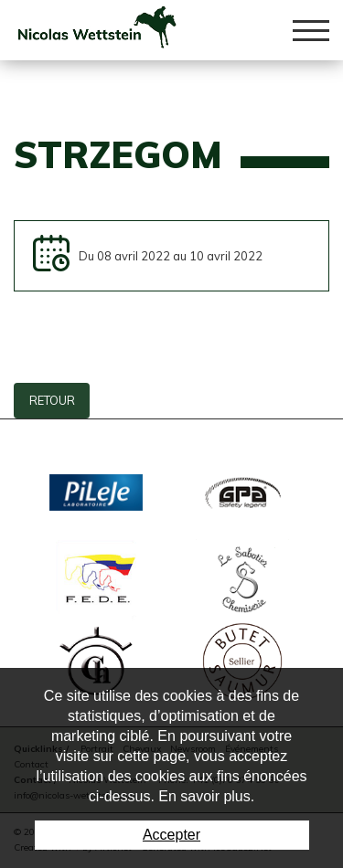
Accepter (171, 835)
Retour (52, 400)
